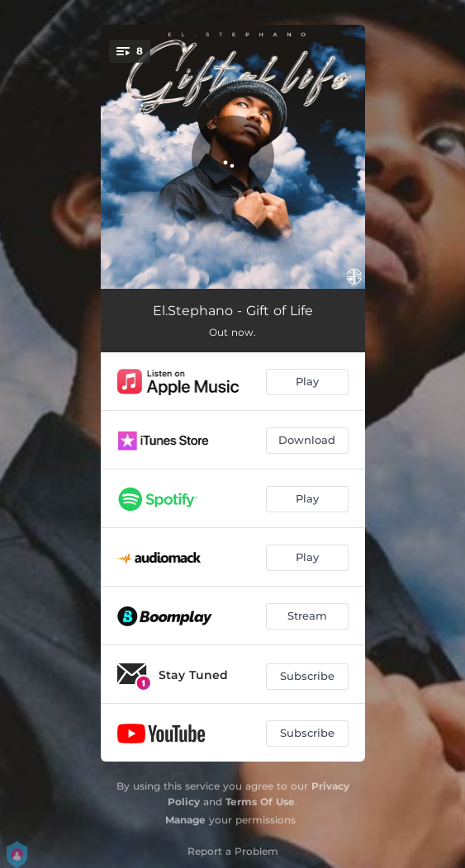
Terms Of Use (260, 802)
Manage (185, 820)
